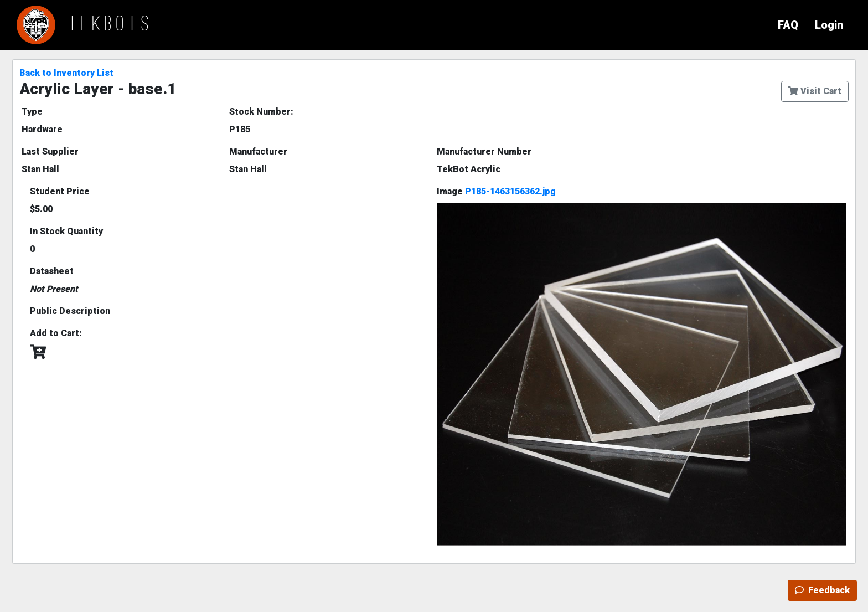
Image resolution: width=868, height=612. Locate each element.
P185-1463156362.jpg (510, 191)
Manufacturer (258, 151)
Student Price (60, 191)
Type (32, 112)
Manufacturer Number (484, 151)
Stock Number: (261, 112)
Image (496, 191)
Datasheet (52, 271)
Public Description (70, 311)
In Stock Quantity (66, 231)
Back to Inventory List (66, 73)
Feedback (822, 590)
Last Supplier (50, 151)
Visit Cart (815, 91)
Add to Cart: (56, 333)
